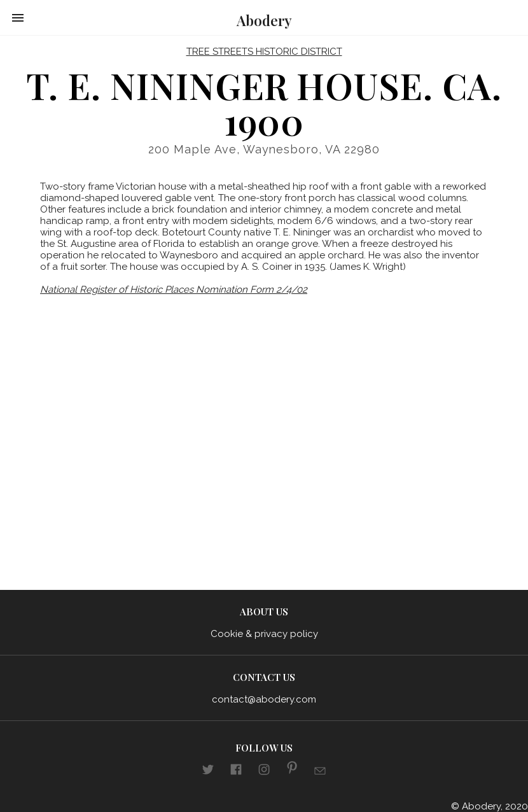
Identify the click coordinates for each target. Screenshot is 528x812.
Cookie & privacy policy (264, 634)
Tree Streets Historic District (264, 52)
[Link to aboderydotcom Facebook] (236, 771)
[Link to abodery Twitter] (208, 771)
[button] (18, 18)
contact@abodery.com (264, 699)
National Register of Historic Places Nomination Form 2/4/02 (174, 290)
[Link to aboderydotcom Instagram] (264, 771)
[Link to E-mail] (320, 773)
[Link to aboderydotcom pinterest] (292, 770)
